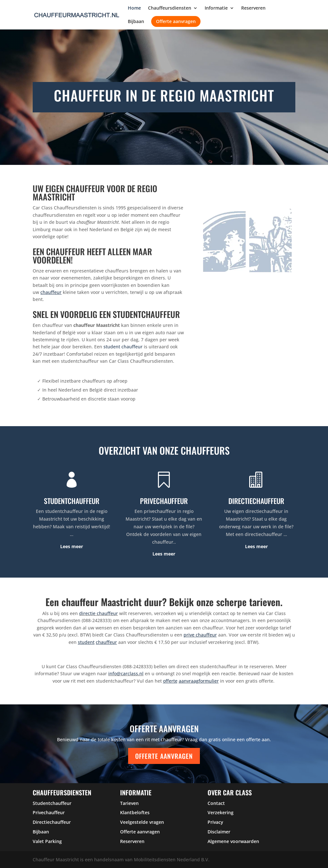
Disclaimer (219, 832)
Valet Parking (47, 841)
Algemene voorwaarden (233, 841)
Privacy (215, 822)
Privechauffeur (49, 812)
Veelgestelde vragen (142, 822)
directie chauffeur (98, 613)
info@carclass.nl (126, 673)
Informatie (216, 8)
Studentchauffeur (52, 803)
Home (134, 8)
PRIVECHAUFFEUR (164, 501)
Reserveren (253, 8)
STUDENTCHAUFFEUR (72, 501)
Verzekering (221, 812)
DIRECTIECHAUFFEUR (256, 501)
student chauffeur (123, 347)
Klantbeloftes (135, 812)
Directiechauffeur (52, 822)
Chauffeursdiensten (170, 8)
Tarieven (129, 803)
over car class (230, 792)
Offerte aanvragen (176, 21)
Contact (216, 803)
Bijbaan (136, 22)
